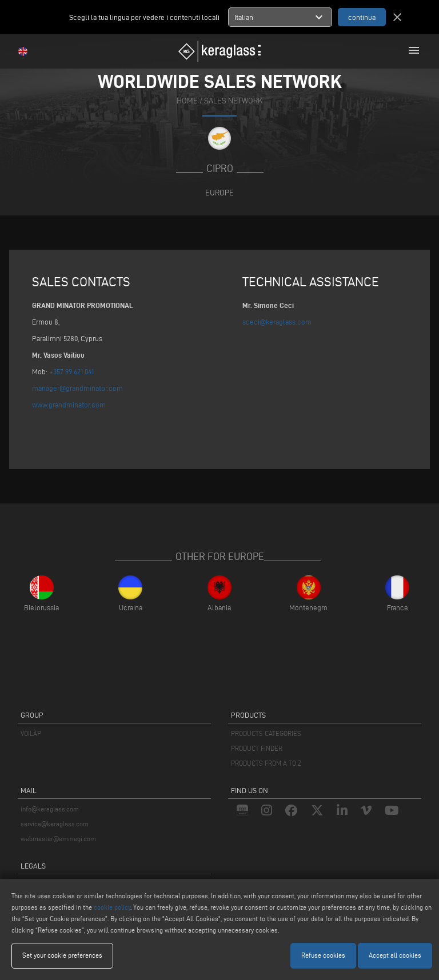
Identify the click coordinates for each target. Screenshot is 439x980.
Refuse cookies (323, 955)
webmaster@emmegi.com (58, 839)
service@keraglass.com (55, 824)
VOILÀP (31, 733)
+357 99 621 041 (71, 371)
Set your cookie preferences (62, 955)
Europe (219, 193)
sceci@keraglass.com (277, 322)
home (187, 101)
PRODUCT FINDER (257, 748)
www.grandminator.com (69, 405)
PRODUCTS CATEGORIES (266, 733)
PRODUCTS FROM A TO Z (266, 763)
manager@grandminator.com (77, 388)
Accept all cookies (395, 955)
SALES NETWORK (233, 101)
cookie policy (112, 907)
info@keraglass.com (50, 809)
